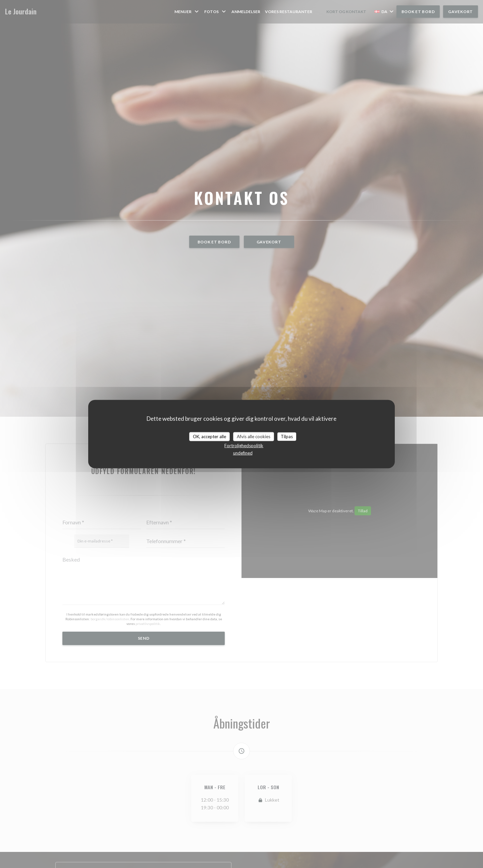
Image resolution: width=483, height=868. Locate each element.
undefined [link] (243, 453)
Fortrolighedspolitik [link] (244, 446)
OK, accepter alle (209, 436)
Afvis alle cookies (254, 436)
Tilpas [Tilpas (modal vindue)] (287, 436)
